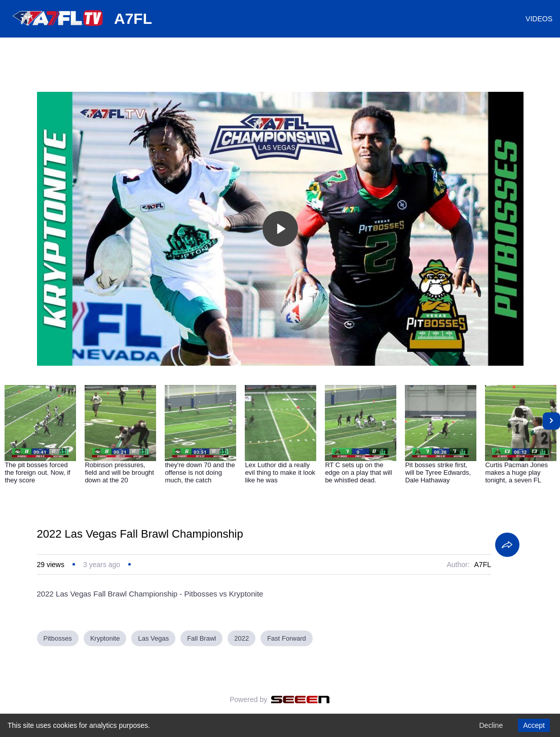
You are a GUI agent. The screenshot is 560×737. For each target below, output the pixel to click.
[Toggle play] (280, 229)
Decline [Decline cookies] (491, 725)
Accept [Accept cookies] (534, 725)
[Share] (507, 545)
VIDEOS (539, 19)
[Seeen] (300, 699)
